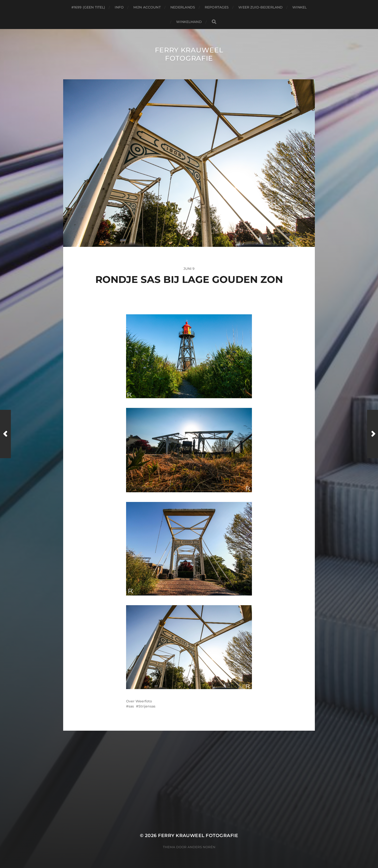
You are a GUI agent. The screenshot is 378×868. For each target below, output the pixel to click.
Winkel (299, 7)
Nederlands (183, 7)
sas (131, 706)
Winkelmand (189, 22)
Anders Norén (201, 847)
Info (119, 7)
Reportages (217, 7)
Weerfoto (144, 701)
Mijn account (147, 7)
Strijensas (147, 706)
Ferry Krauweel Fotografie (189, 54)
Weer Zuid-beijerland (261, 7)
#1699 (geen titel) (88, 7)
